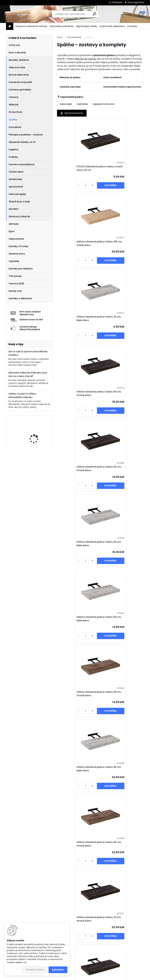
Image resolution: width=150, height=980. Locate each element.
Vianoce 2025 (16, 284)
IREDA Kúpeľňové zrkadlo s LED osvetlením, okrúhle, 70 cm (38, 432)
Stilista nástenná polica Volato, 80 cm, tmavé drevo (122, 469)
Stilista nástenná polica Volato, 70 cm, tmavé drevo (78, 544)
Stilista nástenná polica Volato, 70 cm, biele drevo (78, 619)
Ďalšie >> (137, 951)
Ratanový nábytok (19, 216)
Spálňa (13, 120)
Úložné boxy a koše (19, 202)
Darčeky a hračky (18, 246)
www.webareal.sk (87, 977)
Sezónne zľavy (17, 254)
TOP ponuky (15, 276)
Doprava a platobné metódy (31, 26)
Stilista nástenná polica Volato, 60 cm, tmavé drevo (122, 243)
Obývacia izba (17, 67)
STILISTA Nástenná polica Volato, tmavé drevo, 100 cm (120, 844)
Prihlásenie (117, 2)
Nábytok (14, 105)
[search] (95, 14)
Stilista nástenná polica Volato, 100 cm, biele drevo (122, 619)
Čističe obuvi (16, 172)
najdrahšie (82, 104)
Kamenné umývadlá (20, 82)
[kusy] (67, 185)
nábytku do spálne (85, 59)
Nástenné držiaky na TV (22, 142)
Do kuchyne (15, 112)
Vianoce (13, 97)
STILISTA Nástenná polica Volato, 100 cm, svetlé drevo (76, 694)
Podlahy (13, 157)
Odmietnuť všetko (35, 970)
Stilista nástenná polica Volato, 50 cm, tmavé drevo (78, 318)
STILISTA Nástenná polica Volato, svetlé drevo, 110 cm (97, 919)
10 (129, 951)
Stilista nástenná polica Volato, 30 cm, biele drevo (78, 243)
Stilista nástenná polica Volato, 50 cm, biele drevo (78, 393)
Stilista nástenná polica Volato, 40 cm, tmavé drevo (122, 769)
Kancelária (15, 127)
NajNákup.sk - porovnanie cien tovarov (74, 968)
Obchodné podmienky (62, 26)
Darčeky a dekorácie (20, 298)
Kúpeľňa (14, 150)
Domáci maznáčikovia (22, 164)
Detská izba (15, 179)
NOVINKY (14, 209)
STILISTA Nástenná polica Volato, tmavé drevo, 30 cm (76, 168)
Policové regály (17, 194)
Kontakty (132, 26)
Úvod (59, 37)
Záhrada (14, 224)
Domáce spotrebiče (20, 90)
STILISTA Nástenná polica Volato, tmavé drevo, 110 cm (120, 544)
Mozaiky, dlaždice (19, 60)
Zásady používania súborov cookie (118, 968)
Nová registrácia (136, 2)
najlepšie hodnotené (103, 104)
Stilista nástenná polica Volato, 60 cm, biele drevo (122, 318)
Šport (12, 231)
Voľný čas (14, 45)
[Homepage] (10, 26)
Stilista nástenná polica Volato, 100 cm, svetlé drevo (122, 168)
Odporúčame (16, 239)
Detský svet (15, 291)
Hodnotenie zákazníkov (112, 26)
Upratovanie (16, 187)
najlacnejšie (66, 104)
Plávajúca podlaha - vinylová (26, 135)
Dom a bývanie (17, 53)
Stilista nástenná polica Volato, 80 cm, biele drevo (78, 469)
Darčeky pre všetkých (21, 269)
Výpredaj (14, 261)
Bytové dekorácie (19, 75)
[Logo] (26, 14)
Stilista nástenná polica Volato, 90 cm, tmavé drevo (122, 694)
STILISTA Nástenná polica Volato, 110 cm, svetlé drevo (76, 844)
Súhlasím (58, 970)
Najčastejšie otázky (87, 26)
